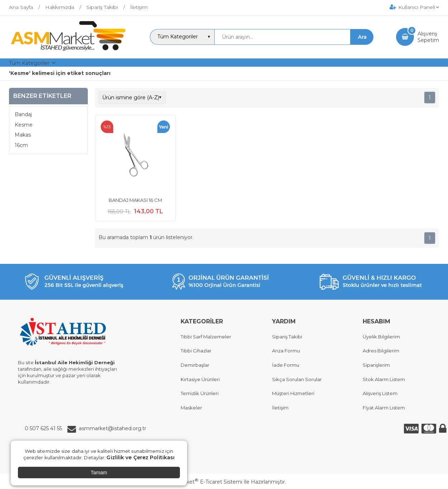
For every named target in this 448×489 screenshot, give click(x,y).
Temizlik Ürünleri (200, 393)
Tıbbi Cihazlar (196, 351)
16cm (21, 145)
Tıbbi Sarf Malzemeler (206, 337)
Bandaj (23, 114)
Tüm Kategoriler (29, 63)
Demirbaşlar (195, 365)
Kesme (24, 125)
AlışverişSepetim (428, 37)
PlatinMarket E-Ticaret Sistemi (202, 482)
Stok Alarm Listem (384, 379)
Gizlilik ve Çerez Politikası (140, 457)
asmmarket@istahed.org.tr (113, 428)
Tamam (99, 473)
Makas (23, 135)
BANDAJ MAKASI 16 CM (135, 200)
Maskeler (191, 408)
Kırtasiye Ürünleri (200, 379)
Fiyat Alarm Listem (384, 408)
